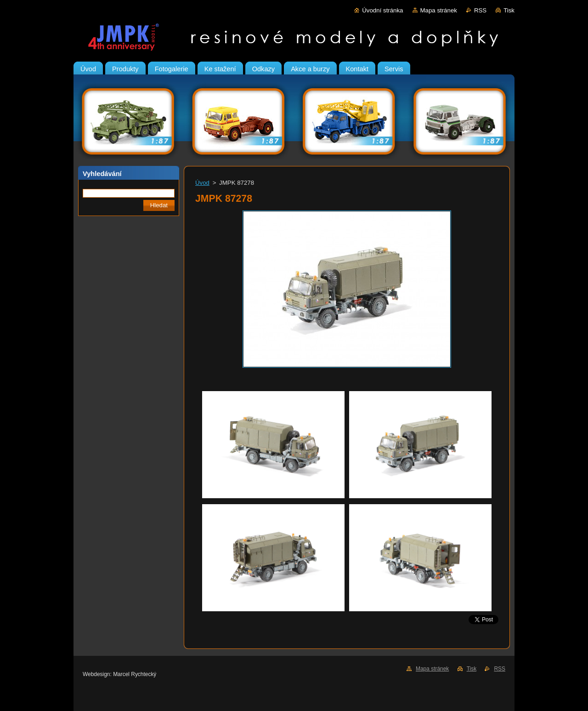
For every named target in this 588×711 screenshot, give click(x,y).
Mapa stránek (439, 10)
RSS (480, 10)
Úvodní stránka (382, 10)
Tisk (509, 10)
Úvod (202, 183)
